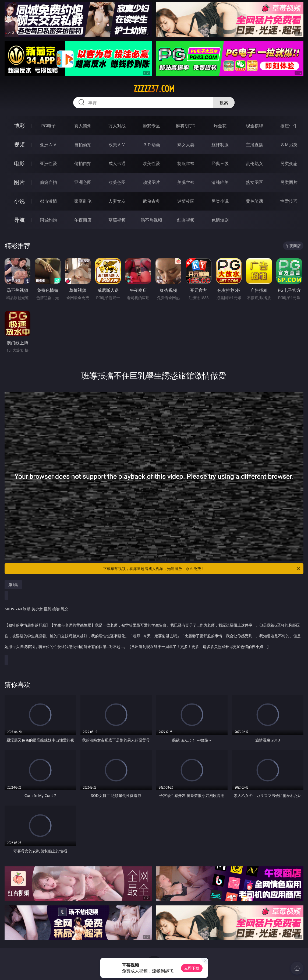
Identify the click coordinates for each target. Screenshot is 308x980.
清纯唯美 (220, 182)
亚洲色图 (83, 182)
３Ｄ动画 (151, 145)
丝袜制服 (220, 145)
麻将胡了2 (186, 126)
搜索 (224, 103)
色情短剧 (220, 220)
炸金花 (220, 126)
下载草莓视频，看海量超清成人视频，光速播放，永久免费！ (202, 569)
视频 (19, 144)
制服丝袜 (186, 163)
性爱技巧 (289, 201)
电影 (19, 163)
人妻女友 (117, 201)
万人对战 (117, 126)
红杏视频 (186, 220)
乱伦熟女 (254, 163)
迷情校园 (186, 201)
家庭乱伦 (83, 201)
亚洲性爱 (48, 163)
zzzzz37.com (154, 89)
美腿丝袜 (186, 182)
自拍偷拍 (83, 145)
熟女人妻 (186, 145)
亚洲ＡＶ (48, 145)
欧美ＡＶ (117, 145)
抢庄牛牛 (289, 126)
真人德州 (83, 126)
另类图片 (289, 182)
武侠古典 (151, 201)
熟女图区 (254, 182)
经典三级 (220, 163)
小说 (19, 201)
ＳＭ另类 (289, 145)
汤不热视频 (151, 220)
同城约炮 (48, 220)
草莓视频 (117, 220)
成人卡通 (117, 163)
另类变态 (289, 163)
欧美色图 (117, 182)
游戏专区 (151, 126)
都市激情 (48, 201)
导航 (19, 220)
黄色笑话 (254, 201)
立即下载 (192, 968)
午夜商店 (83, 220)
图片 (19, 182)
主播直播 (254, 145)
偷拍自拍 (83, 163)
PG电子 (48, 126)
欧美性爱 (151, 163)
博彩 (19, 126)
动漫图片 (151, 182)
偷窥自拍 (48, 182)
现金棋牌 (254, 126)
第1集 (13, 585)
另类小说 (220, 201)
